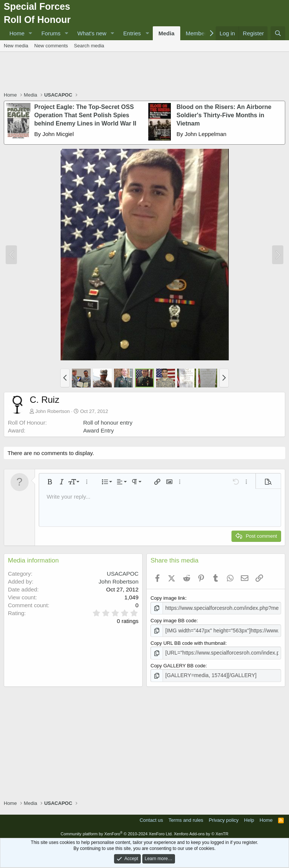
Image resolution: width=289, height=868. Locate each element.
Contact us (151, 817)
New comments (51, 46)
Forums (51, 33)
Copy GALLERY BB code (178, 664)
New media (16, 46)
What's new (92, 33)
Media (167, 33)
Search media (89, 46)
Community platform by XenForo (117, 832)
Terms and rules (186, 817)
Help (249, 817)
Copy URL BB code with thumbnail (188, 642)
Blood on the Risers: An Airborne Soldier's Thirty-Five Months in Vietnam (224, 115)
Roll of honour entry (108, 423)
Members (198, 33)
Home (17, 33)
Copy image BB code (173, 620)
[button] (30, 33)
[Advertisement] (144, 73)
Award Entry (98, 430)
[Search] (278, 33)
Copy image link (168, 598)
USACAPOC (123, 574)
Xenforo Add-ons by (201, 832)
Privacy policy (224, 817)
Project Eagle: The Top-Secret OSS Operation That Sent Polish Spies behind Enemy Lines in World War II (85, 115)
